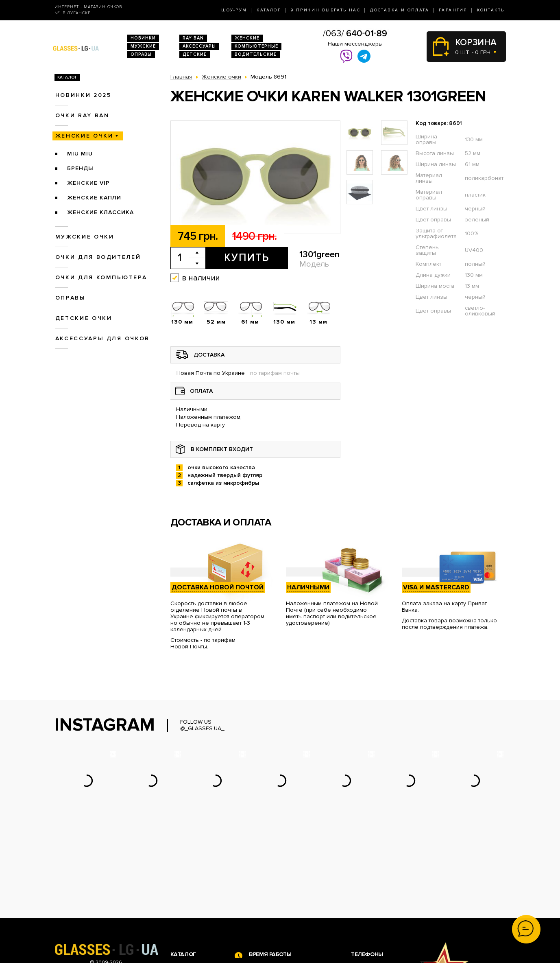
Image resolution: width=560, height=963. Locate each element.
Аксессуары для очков (102, 338)
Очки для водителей (98, 257)
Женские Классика (100, 212)
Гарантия (453, 10)
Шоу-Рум (234, 10)
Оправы (141, 54)
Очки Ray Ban (189, 891)
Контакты (491, 10)
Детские (195, 54)
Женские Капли (94, 198)
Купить (247, 258)
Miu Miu (80, 154)
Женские (247, 38)
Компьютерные (256, 46)
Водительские (256, 54)
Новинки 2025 (83, 95)
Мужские (143, 46)
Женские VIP (88, 183)
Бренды (80, 168)
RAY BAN (193, 38)
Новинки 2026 (190, 883)
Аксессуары (199, 46)
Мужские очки (85, 237)
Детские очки (84, 318)
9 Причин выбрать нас (326, 10)
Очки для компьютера (101, 277)
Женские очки (84, 136)
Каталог (269, 10)
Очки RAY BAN (82, 115)
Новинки (143, 38)
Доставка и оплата (400, 10)
